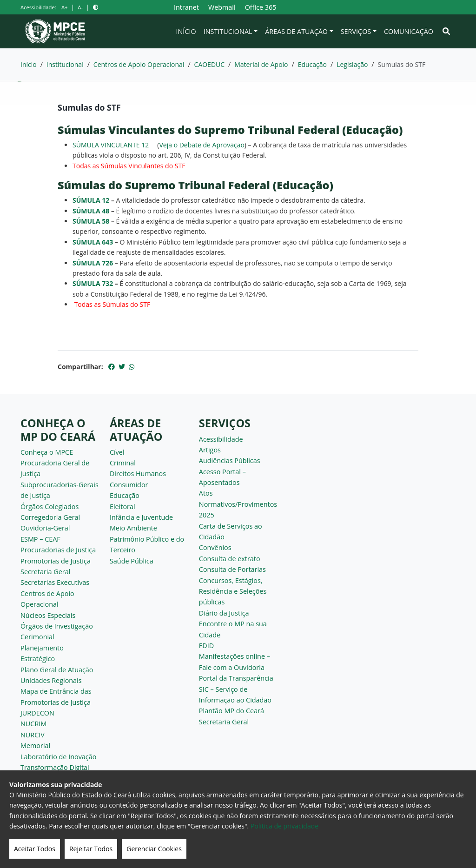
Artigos (210, 450)
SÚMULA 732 (93, 283)
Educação (312, 64)
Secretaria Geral (45, 572)
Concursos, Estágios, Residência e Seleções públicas (233, 591)
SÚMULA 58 (91, 221)
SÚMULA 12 (91, 200)
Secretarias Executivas (55, 582)
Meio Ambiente (133, 528)
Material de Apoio (261, 64)
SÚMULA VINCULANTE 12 (111, 145)
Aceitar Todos (35, 849)
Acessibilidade (221, 439)
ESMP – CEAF (40, 539)
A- (80, 7)
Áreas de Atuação (296, 31)
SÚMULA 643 (93, 242)
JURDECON (37, 713)
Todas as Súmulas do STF (112, 304)
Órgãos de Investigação (57, 626)
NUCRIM (33, 724)
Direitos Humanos (138, 474)
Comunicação (409, 31)
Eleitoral (122, 507)
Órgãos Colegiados (50, 507)
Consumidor (129, 485)
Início (186, 31)
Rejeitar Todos (91, 849)
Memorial (35, 745)
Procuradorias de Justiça (58, 550)
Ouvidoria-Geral (45, 528)
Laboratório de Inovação (58, 757)
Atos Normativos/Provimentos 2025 (238, 504)
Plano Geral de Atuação (57, 670)
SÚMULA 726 (93, 263)
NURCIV (33, 735)
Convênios (215, 547)
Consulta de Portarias (232, 569)
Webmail (222, 7)
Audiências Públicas (230, 461)
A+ (64, 7)
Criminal (123, 463)
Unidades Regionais (51, 680)
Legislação (352, 64)
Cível (117, 452)
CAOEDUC (210, 64)
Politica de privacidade (284, 826)
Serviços (356, 31)
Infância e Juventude (141, 517)
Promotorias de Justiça (56, 561)
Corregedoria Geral (50, 517)
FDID (206, 646)
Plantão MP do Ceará (231, 711)
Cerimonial (37, 637)
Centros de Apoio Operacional (139, 64)
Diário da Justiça (224, 613)
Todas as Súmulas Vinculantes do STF (129, 166)
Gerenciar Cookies (154, 849)
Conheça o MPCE (47, 452)
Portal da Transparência (236, 678)
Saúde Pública (132, 561)
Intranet (186, 7)
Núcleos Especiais (48, 615)
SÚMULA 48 (91, 211)
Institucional (228, 31)
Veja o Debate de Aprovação (202, 145)
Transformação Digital (55, 767)
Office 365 (261, 7)
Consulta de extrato (230, 559)
